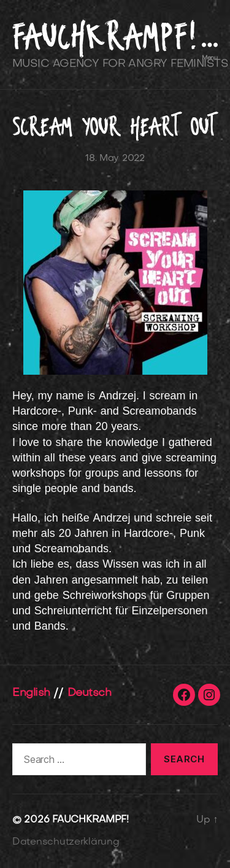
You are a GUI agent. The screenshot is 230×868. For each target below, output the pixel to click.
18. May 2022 (115, 158)
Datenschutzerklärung (66, 842)
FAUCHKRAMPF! (105, 36)
